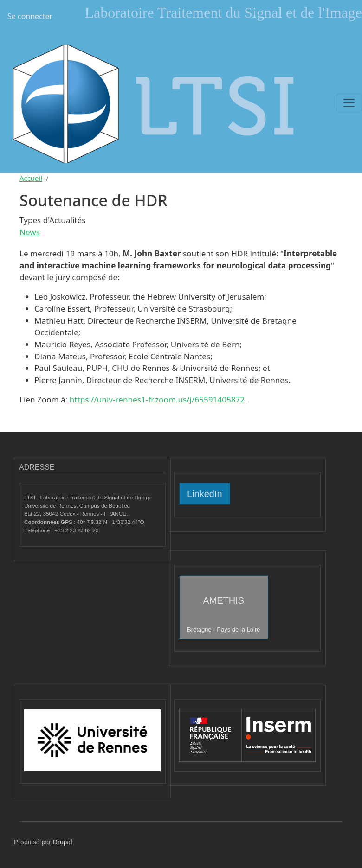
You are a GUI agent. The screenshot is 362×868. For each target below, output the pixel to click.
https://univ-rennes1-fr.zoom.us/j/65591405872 (157, 399)
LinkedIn (205, 494)
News (30, 232)
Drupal (63, 842)
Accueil (31, 178)
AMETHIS (224, 614)
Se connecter (30, 16)
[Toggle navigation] (349, 103)
